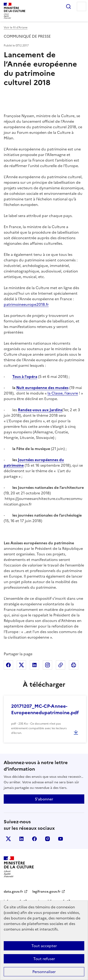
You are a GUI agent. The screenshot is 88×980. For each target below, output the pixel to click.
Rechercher (68, 6)
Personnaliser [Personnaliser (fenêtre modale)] (44, 972)
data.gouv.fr (13, 892)
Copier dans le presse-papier (61, 665)
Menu (81, 6)
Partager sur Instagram (47, 665)
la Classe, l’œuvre (63, 393)
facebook (34, 839)
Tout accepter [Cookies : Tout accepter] (44, 946)
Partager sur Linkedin (34, 665)
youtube (61, 839)
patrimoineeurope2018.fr (26, 304)
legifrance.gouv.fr (46, 892)
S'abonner (44, 799)
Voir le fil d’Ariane (16, 28)
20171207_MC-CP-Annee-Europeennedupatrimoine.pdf (45, 709)
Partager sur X (21, 665)
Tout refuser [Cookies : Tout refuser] (44, 959)
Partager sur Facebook (8, 665)
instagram (47, 839)
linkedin (21, 839)
